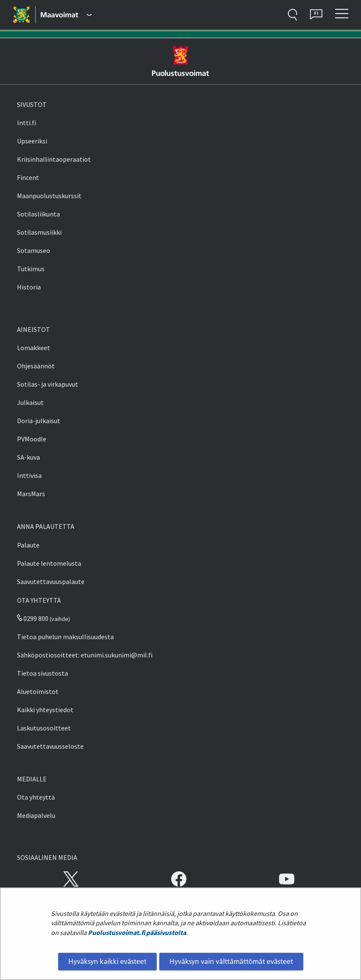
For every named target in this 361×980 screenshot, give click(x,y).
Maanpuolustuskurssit (49, 196)
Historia (29, 287)
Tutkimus (31, 269)
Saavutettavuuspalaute (51, 581)
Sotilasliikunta (38, 214)
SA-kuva (28, 457)
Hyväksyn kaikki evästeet (107, 961)
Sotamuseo (34, 250)
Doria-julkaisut (39, 421)
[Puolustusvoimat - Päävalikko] (66, 15)
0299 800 (33, 618)
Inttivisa (29, 475)
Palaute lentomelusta (49, 563)
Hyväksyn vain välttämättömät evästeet (231, 961)
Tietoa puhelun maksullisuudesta (65, 637)
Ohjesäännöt (36, 366)
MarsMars (31, 494)
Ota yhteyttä (36, 797)
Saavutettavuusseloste (50, 746)
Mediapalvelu (36, 815)
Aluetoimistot (38, 691)
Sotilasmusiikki (39, 232)
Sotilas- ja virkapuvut (48, 384)
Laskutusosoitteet (44, 728)
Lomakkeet (34, 348)
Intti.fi (27, 123)
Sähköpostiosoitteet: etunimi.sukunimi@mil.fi (85, 655)
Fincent (28, 177)
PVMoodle (32, 439)
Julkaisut (30, 402)
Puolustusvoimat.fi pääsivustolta (137, 932)
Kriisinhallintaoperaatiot (54, 159)
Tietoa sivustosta (42, 673)
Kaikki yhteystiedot (45, 710)
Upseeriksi (32, 141)
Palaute (28, 545)
